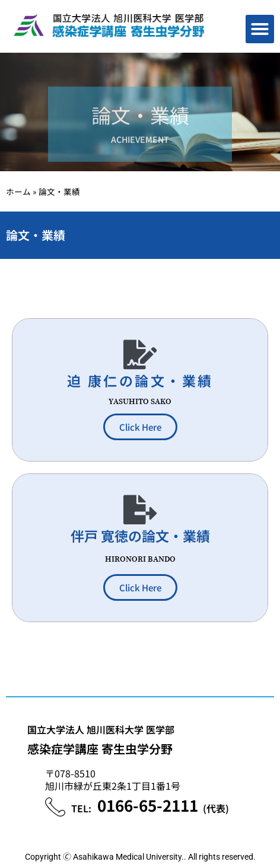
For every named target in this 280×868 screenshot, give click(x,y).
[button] (260, 29)
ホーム (18, 191)
